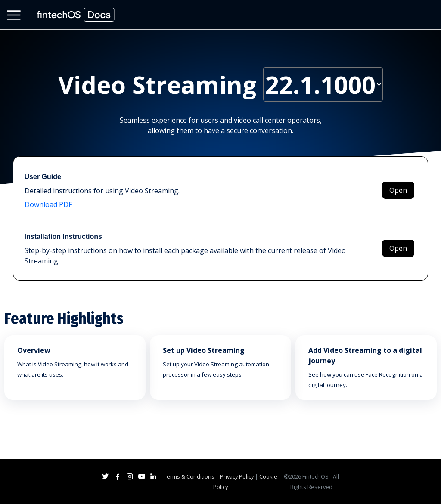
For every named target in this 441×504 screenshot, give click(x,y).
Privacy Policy (237, 476)
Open (398, 190)
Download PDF (48, 204)
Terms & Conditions (189, 476)
